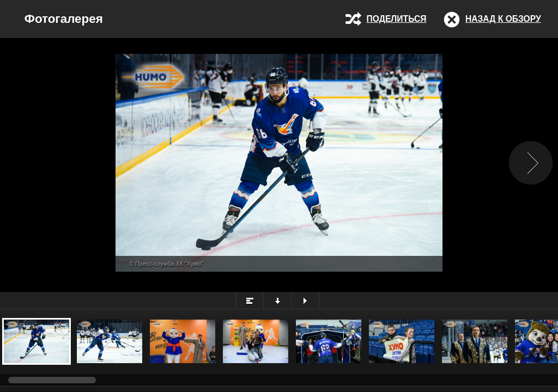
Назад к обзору (503, 19)
